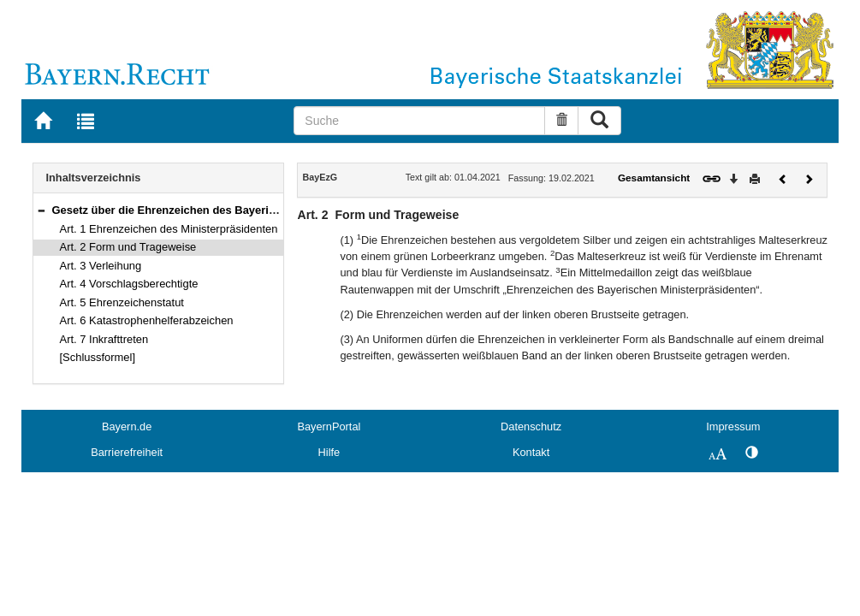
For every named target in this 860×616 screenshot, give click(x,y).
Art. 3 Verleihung (101, 266)
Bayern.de (127, 426)
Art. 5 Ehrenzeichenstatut (122, 302)
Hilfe (329, 452)
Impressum (733, 426)
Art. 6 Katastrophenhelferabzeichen (147, 320)
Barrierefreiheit (127, 452)
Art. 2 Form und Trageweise (128, 247)
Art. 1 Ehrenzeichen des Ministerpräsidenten (169, 229)
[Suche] (419, 121)
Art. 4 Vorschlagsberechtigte (129, 284)
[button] (41, 210)
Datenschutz (531, 426)
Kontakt (531, 452)
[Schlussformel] (98, 357)
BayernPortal (329, 426)
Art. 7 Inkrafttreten (104, 339)
